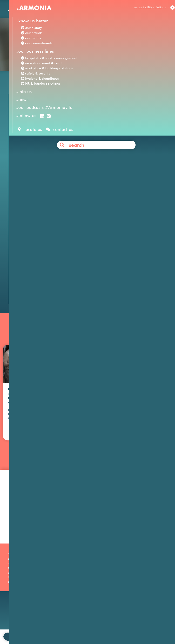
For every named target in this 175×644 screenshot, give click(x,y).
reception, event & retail (40, 151)
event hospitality (137, 247)
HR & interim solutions (65, 156)
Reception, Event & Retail (80, 578)
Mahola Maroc (50, 233)
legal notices (81, 631)
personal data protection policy (113, 631)
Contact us (94, 278)
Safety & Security (74, 592)
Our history (16, 578)
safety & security (125, 151)
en (113, 10)
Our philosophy (128, 578)
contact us (63, 631)
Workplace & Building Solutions (84, 597)
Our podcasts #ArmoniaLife (27, 597)
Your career (125, 583)
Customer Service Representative (89, 170)
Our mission (16, 574)
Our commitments (21, 592)
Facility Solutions (54, 142)
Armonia (32, 142)
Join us (122, 574)
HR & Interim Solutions (79, 588)
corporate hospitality (105, 247)
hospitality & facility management (135, 146)
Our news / (27, 82)
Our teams (15, 588)
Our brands (16, 583)
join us (48, 631)
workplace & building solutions (85, 151)
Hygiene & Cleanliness (78, 583)
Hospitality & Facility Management (86, 574)
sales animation (76, 252)
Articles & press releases (134, 597)
